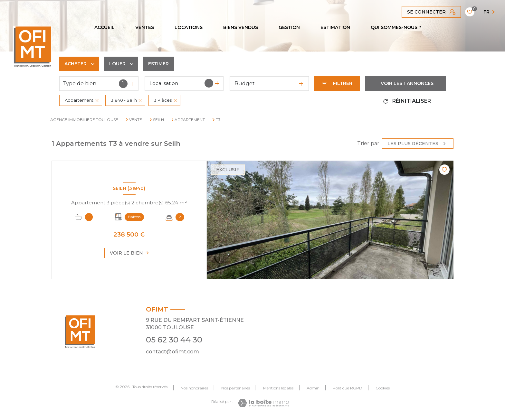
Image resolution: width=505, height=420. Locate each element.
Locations (189, 27)
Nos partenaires (236, 388)
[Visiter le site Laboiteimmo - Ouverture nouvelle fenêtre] (263, 403)
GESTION (289, 27)
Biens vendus (241, 27)
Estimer (158, 64)
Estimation (335, 27)
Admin (313, 388)
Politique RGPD (348, 388)
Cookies (383, 388)
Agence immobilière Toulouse (84, 120)
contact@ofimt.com (172, 352)
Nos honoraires (194, 388)
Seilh (158, 120)
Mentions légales (278, 388)
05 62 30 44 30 (174, 340)
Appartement (190, 120)
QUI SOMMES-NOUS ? (396, 27)
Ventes (145, 27)
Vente (136, 120)
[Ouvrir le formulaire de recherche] (337, 84)
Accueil (105, 27)
